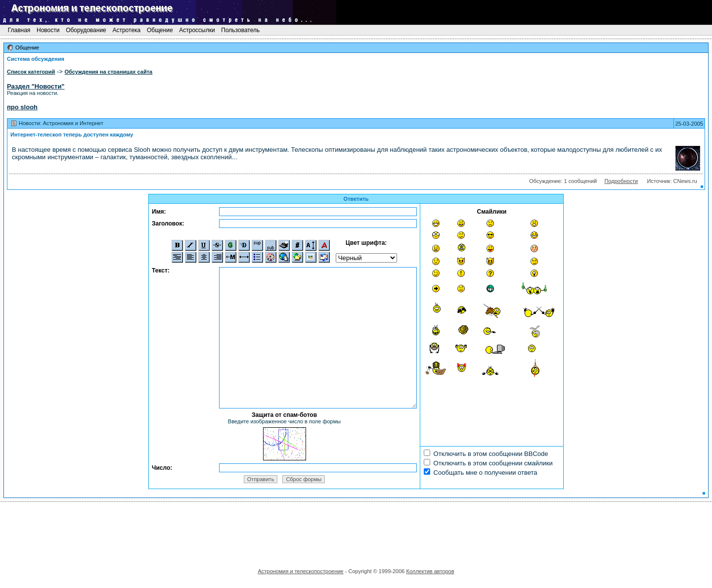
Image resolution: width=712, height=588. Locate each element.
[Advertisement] (356, 532)
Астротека (126, 30)
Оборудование (86, 30)
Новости (48, 30)
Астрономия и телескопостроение (300, 571)
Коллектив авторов (430, 571)
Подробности (622, 181)
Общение (160, 30)
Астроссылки (197, 30)
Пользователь (241, 30)
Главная (19, 30)
